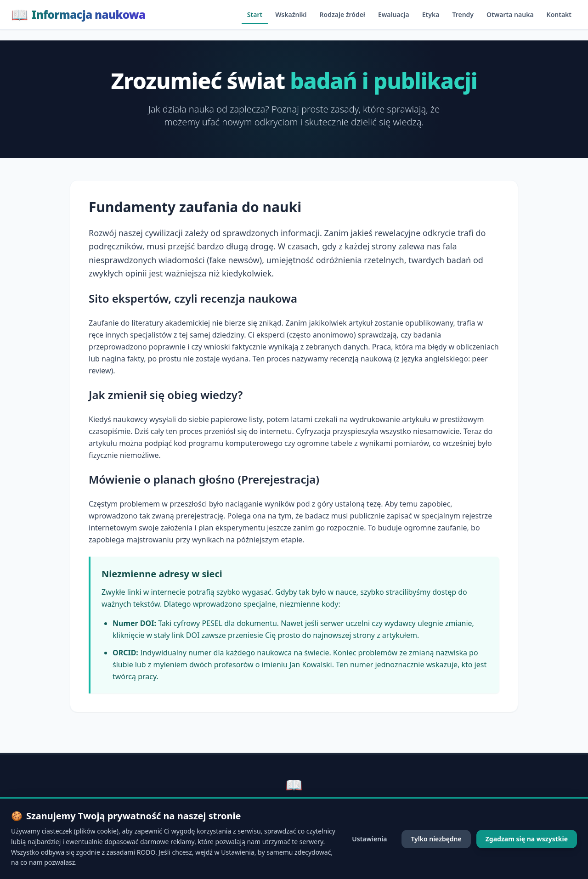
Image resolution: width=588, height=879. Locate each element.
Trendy (463, 14)
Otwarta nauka (510, 14)
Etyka (431, 14)
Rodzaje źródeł (342, 14)
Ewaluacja (394, 14)
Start (255, 14)
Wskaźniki (291, 14)
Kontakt (559, 14)
